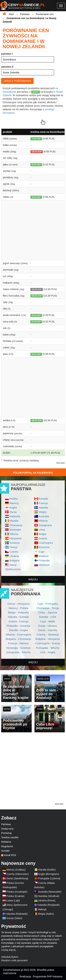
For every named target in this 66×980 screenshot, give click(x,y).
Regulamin (7, 846)
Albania (43, 521)
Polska (14, 499)
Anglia (13, 508)
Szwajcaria (45, 525)
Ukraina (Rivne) (47, 900)
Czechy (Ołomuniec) (18, 874)
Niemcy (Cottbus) (16, 870)
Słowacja (44, 565)
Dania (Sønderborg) (17, 878)
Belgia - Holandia (18, 612)
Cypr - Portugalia (48, 604)
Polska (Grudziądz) (17, 892)
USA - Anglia (48, 652)
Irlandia (14, 521)
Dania (13, 512)
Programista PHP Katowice (48, 976)
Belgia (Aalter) (46, 914)
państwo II (7, 67)
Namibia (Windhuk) (49, 896)
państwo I (7, 54)
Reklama (6, 842)
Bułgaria (14, 560)
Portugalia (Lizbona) (49, 878)
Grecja (13, 547)
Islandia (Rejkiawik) (17, 914)
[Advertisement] (33, 770)
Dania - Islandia (48, 630)
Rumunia (44, 547)
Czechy (14, 552)
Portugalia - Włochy (48, 648)
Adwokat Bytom (10, 957)
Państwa (6, 824)
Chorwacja (16, 525)
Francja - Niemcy (18, 643)
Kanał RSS (10, 855)
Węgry (43, 512)
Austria (43, 538)
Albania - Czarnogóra (18, 635)
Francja (43, 503)
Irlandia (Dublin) (47, 870)
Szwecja (15, 543)
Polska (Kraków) (15, 896)
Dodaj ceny (7, 829)
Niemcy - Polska (18, 608)
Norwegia (15, 530)
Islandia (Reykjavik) (49, 905)
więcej (33, 579)
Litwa (42, 530)
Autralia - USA (48, 617)
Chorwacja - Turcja (48, 608)
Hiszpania (15, 538)
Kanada (43, 499)
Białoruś (44, 556)
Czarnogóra (46, 543)
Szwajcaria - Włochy (18, 652)
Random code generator (15, 960)
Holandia (15, 516)
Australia (44, 516)
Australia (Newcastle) (50, 892)
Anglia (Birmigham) (48, 874)
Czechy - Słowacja (48, 635)
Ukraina (14, 556)
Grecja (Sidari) (14, 918)
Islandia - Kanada (18, 617)
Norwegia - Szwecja (18, 648)
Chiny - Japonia (48, 612)
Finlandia (44, 560)
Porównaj (6, 833)
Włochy (14, 534)
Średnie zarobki (10, 837)
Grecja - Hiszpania (18, 604)
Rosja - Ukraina (48, 626)
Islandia (43, 508)
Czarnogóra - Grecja (48, 643)
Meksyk (42, 909)
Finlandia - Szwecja (18, 626)
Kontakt (5, 851)
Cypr (42, 552)
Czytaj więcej (8, 950)
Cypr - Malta (48, 621)
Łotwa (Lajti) (13, 900)
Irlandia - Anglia (18, 630)
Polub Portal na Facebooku (33, 473)
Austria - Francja (18, 621)
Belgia (43, 534)
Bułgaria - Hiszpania (48, 639)
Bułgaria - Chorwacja (18, 639)
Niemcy (14, 503)
